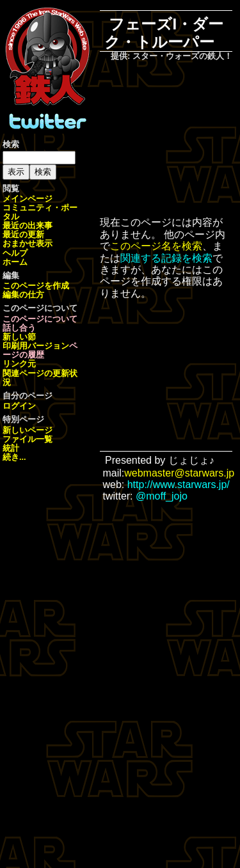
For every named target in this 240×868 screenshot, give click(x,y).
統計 (11, 448)
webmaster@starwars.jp (179, 473)
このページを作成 (36, 286)
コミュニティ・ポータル (40, 212)
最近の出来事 (28, 225)
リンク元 (19, 364)
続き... (14, 457)
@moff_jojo (162, 496)
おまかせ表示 (28, 243)
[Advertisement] (175, 140)
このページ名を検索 (156, 246)
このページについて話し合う (40, 323)
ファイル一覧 (28, 439)
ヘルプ (15, 253)
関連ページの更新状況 (40, 378)
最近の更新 (23, 234)
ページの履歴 (40, 350)
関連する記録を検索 (166, 258)
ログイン (19, 406)
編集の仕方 (23, 295)
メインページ (28, 199)
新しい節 (19, 337)
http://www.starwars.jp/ (179, 485)
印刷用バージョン (36, 346)
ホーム (15, 262)
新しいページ (28, 430)
